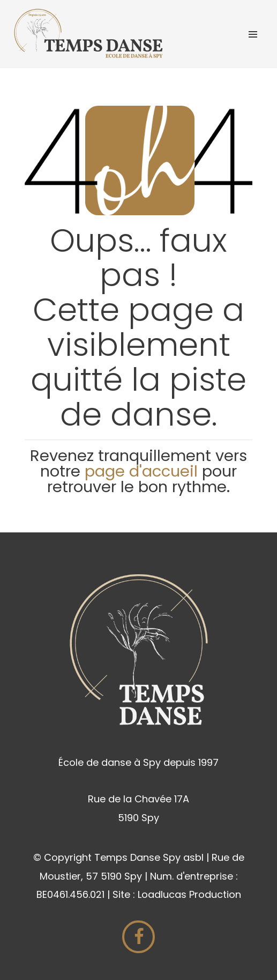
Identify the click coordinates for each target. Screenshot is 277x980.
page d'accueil (143, 471)
